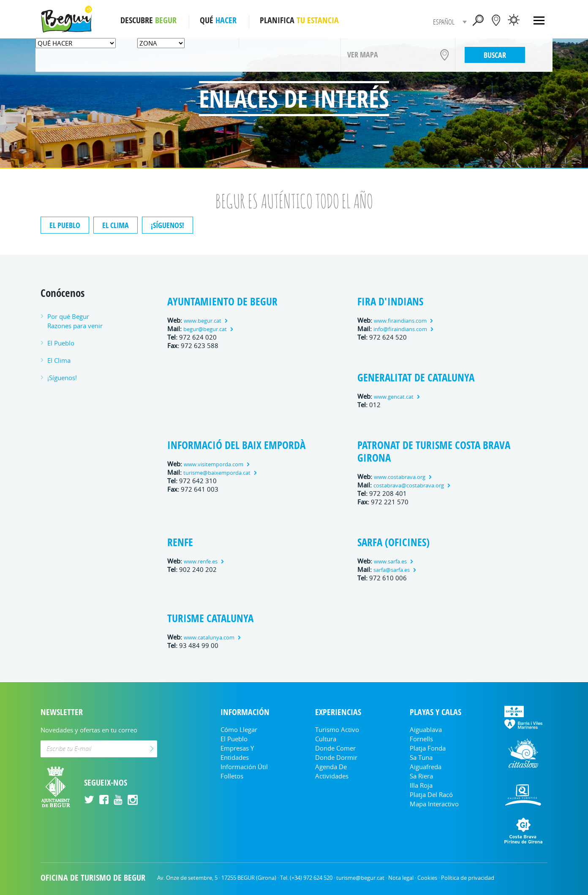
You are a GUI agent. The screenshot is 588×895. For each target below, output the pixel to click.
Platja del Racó (431, 794)
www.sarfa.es (390, 562)
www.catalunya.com (209, 638)
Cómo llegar (239, 729)
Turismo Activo (337, 729)
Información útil (244, 767)
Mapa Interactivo (434, 804)
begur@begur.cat (205, 329)
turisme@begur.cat (360, 878)
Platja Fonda (428, 748)
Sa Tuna (421, 757)
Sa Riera (421, 776)
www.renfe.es (201, 562)
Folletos (232, 776)
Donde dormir (336, 757)
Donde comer (335, 748)
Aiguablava (426, 729)
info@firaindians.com (400, 329)
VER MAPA (363, 54)
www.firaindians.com (400, 321)
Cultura (326, 739)
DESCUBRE (148, 20)
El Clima (116, 225)
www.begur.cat (203, 321)
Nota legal (401, 878)
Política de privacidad (468, 878)
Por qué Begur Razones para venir (75, 321)
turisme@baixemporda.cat (217, 473)
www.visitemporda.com (214, 464)
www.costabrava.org (400, 477)
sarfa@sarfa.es (392, 570)
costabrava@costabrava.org (409, 486)
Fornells (421, 739)
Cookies (427, 878)
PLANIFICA (299, 20)
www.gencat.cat (394, 397)
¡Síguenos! (167, 225)
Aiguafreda (426, 767)
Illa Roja (421, 785)
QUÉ (218, 20)
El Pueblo (65, 225)
